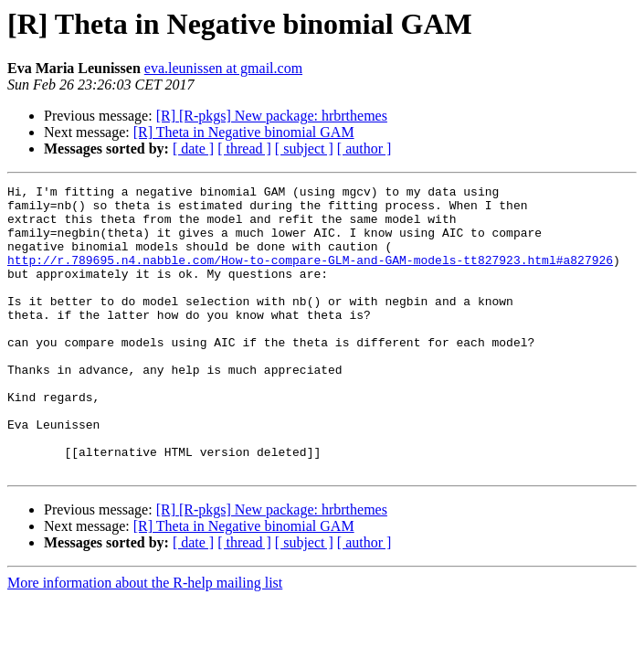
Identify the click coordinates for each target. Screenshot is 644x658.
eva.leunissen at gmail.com (223, 68)
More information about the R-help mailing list (145, 640)
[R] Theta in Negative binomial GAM (244, 132)
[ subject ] (304, 149)
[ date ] (193, 149)
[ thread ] (244, 149)
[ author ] (364, 149)
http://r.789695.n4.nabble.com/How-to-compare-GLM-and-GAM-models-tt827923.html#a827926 (310, 276)
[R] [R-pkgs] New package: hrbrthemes (272, 116)
